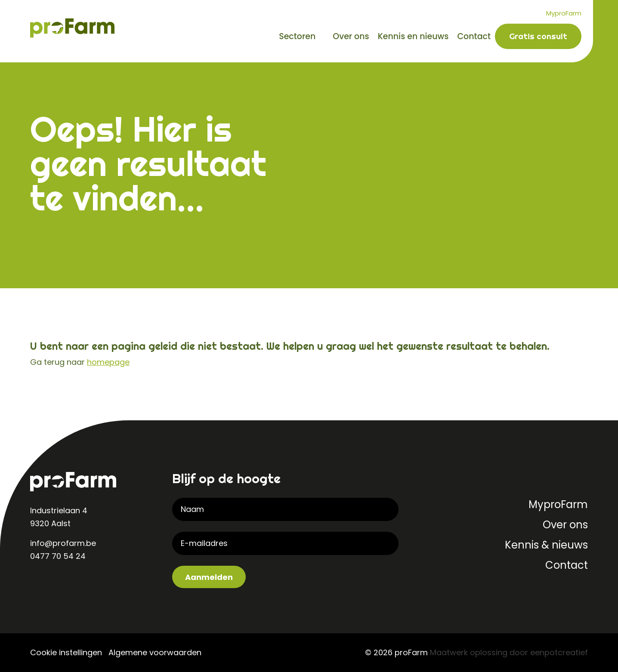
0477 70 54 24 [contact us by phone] (58, 556)
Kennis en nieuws (413, 36)
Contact (474, 36)
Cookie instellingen (66, 652)
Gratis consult (538, 36)
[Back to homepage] (72, 27)
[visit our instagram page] (56, 584)
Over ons (351, 36)
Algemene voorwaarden (155, 652)
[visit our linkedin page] (39, 584)
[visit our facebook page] (73, 584)
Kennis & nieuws (546, 545)
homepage (108, 362)
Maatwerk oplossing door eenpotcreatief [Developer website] (509, 652)
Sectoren (297, 36)
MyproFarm (564, 13)
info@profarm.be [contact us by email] (63, 543)
